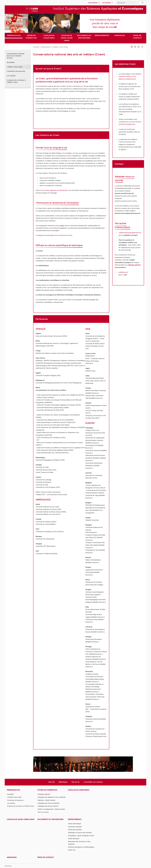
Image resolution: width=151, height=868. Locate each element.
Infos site (51, 782)
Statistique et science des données (80, 833)
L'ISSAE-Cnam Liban (60, 47)
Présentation (46, 47)
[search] (126, 3)
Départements (75, 819)
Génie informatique (75, 824)
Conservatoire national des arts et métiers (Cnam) (16, 56)
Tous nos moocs (43, 812)
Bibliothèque (63, 782)
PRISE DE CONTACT (46, 857)
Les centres (11, 76)
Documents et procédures (50, 819)
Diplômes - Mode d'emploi (46, 800)
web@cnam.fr (123, 272)
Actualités (11, 62)
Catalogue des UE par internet (48, 806)
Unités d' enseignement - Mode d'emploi (51, 809)
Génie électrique (74, 839)
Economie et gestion (75, 827)
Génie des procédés (75, 830)
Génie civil (72, 850)
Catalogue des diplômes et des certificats (52, 797)
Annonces (12, 857)
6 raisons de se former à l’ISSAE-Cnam (16, 81)
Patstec (56, 300)
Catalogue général (44, 794)
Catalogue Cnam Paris (79, 790)
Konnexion (8, 866)
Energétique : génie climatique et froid (81, 835)
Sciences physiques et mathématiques (81, 847)
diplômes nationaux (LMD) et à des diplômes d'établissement (130, 76)
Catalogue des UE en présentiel (48, 803)
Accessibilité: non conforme (93, 782)
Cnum (70, 275)
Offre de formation (47, 790)
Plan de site (76, 782)
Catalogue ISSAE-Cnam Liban (21, 819)
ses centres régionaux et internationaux (55, 190)
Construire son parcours (16, 71)
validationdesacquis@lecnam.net (130, 233)
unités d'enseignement (128, 124)
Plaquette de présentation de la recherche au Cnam (55, 235)
